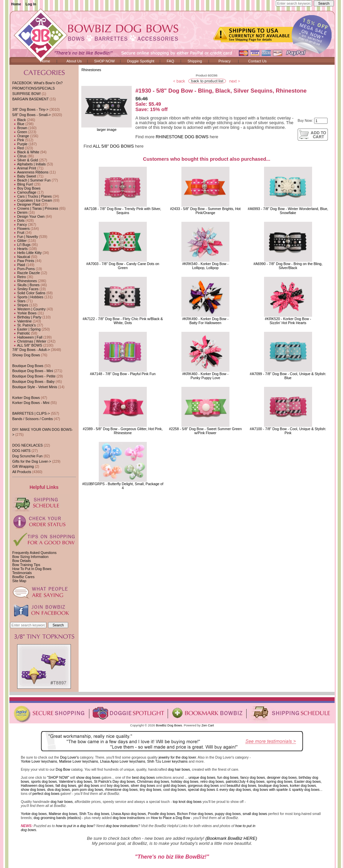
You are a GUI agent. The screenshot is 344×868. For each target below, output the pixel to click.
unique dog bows (202, 777)
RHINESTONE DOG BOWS (182, 137)
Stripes (20, 305)
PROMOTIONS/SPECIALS (33, 88)
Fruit (18, 233)
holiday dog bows (185, 781)
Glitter (19, 241)
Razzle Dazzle (26, 273)
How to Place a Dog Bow (170, 818)
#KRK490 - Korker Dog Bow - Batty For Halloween (205, 321)
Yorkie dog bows (34, 814)
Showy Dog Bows (26, 355)
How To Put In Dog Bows (32, 569)
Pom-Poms (23, 269)
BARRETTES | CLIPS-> (31, 413)
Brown (20, 128)
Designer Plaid (26, 204)
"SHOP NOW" (58, 777)
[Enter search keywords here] (294, 3)
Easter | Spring (26, 329)
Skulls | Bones (26, 285)
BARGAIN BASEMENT (30, 99)
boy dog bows (118, 785)
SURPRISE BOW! (26, 94)
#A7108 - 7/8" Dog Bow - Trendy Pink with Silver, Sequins (123, 211)
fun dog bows (228, 777)
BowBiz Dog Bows (169, 725)
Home (16, 4)
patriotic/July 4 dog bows (245, 781)
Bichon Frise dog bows (195, 814)
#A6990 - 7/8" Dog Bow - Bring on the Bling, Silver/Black (288, 266)
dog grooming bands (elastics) (57, 818)
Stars (19, 301)
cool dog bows (175, 789)
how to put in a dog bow (74, 826)
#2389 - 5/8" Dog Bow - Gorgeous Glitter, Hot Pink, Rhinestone (123, 431)
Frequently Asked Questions (34, 553)
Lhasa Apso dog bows (128, 814)
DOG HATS (21, 451)
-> (31, 115)
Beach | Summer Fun (31, 180)
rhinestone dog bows (121, 789)
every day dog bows (235, 789)
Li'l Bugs (21, 245)
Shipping (195, 61)
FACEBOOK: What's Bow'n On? (37, 83)
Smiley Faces (25, 289)
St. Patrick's (24, 325)
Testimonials (22, 573)
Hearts (20, 249)
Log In (31, 4)
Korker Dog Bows (26, 398)
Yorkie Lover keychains (39, 761)
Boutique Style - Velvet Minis (35, 387)
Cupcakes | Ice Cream (32, 200)
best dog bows (143, 777)
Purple (20, 144)
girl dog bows (89, 785)
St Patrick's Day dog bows (115, 781)
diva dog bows (59, 789)
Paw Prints (23, 261)
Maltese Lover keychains (79, 761)
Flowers (21, 228)
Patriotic (21, 333)
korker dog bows (303, 785)
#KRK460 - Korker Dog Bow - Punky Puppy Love (205, 376)
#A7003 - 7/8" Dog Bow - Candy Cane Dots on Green (123, 266)
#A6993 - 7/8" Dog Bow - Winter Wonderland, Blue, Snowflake (288, 211)
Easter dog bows (308, 781)
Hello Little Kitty (27, 253)
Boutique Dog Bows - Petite (34, 376)
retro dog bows (212, 781)
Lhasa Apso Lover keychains (123, 761)
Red (18, 148)
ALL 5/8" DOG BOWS (113, 146)
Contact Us (257, 61)
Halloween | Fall (27, 337)
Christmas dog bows (153, 781)
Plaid (18, 265)
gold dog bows (174, 785)
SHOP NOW (104, 61)
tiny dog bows (151, 789)
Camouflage (24, 192)
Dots (18, 220)
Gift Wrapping (23, 466)
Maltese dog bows (63, 814)
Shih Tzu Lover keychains (167, 761)
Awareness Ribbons (30, 172)
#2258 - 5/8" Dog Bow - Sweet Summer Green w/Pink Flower (205, 431)
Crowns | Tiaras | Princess (35, 208)
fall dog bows (66, 785)
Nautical (21, 257)
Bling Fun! (23, 184)
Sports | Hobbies (28, 297)
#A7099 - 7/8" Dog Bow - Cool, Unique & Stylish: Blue (288, 376)
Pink (18, 140)
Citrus (19, 156)
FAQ (170, 61)
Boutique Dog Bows (28, 366)
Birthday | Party (27, 317)
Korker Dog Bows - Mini (31, 403)
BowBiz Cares (23, 577)
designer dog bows (282, 777)
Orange (20, 136)
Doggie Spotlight (141, 61)
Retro (19, 277)
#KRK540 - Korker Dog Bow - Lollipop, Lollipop (205, 266)
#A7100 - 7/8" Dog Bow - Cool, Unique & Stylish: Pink (288, 431)
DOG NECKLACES (27, 445)
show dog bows (88, 777)
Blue (18, 124)
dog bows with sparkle (270, 789)
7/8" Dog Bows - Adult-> (31, 350)
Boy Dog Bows (26, 188)
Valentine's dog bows (75, 781)
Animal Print (24, 168)
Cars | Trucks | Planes (32, 196)
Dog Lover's (70, 757)
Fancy (19, 224)
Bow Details (21, 561)
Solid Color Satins (29, 293)
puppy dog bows (228, 814)
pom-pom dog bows (88, 789)
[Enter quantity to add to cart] (321, 121)
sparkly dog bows (306, 789)
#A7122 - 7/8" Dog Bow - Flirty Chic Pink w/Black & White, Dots (123, 321)
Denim (20, 212)
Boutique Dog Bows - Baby (33, 381)
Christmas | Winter (29, 341)
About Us (74, 61)
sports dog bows (44, 781)
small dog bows (255, 814)
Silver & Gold (25, 160)
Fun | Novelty (25, 237)
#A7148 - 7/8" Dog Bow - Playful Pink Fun (123, 374)
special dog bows (201, 789)
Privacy (224, 61)
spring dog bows (280, 781)
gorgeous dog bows (203, 785)
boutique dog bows (273, 785)
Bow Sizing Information (30, 557)
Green (19, 132)
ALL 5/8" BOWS (27, 345)
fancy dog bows (252, 777)
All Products (21, 472)
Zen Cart (208, 725)
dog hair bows (179, 769)
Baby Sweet (24, 176)
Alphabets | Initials (29, 164)
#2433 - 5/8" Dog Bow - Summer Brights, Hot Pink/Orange (205, 211)
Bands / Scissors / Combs (32, 419)
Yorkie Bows (24, 313)
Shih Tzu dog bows (94, 814)
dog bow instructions (129, 818)
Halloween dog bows (37, 785)
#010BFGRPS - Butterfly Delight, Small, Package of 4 (123, 486)
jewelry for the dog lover (177, 757)
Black (19, 120)
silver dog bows (143, 785)
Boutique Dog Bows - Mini (32, 371)
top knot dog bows (187, 802)
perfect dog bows (46, 794)
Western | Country (29, 309)
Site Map (19, 581)
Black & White (26, 152)
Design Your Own (28, 216)
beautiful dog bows (242, 785)
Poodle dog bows (161, 814)
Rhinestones (91, 70)
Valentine (22, 321)
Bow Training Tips (26, 565)
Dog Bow (63, 769)
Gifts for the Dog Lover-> (32, 461)
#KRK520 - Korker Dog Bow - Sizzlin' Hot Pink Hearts (288, 321)
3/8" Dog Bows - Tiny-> (30, 109)
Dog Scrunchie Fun (27, 456)
